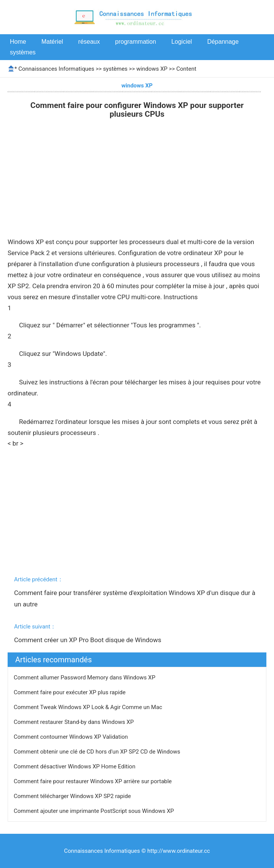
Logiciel (182, 42)
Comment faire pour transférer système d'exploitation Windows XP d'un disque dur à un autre (135, 598)
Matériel (52, 42)
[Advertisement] (137, 179)
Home (18, 42)
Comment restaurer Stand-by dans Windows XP (74, 722)
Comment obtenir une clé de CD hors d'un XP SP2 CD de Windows (98, 752)
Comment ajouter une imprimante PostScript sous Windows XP (95, 811)
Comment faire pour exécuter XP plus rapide (70, 692)
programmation (136, 42)
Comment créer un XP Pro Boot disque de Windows (88, 640)
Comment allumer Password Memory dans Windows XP (85, 678)
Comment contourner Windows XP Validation (72, 737)
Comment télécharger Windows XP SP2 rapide (73, 796)
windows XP (152, 69)
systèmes (23, 52)
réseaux (89, 42)
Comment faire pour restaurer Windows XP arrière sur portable (93, 781)
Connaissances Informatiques (56, 69)
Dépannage (223, 42)
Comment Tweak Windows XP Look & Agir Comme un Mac (89, 707)
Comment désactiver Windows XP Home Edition (75, 766)
